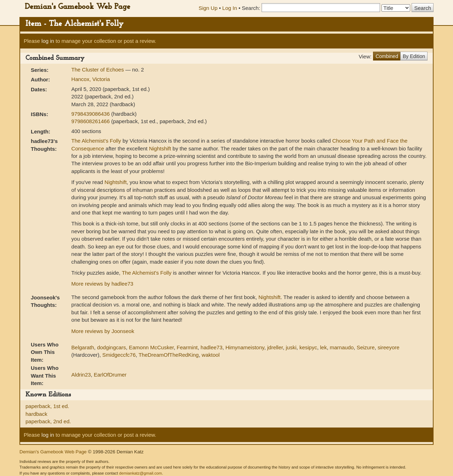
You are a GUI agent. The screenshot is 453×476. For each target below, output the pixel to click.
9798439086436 (91, 114)
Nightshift (160, 148)
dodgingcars (111, 347)
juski (291, 347)
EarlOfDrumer (110, 375)
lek (323, 347)
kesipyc (308, 347)
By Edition (414, 56)
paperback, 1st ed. (47, 406)
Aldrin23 (81, 375)
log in (48, 41)
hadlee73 (212, 347)
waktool (211, 355)
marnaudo (342, 347)
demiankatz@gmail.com (140, 473)
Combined (387, 56)
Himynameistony (245, 347)
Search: (251, 8)
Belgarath (83, 347)
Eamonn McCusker (151, 347)
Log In (230, 8)
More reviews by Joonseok (103, 331)
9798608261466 (91, 121)
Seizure (366, 347)
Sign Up (208, 8)
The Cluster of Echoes (99, 70)
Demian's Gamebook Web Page (78, 7)
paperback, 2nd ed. (48, 421)
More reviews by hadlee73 (102, 284)
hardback (36, 414)
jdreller (275, 347)
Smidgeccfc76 (119, 355)
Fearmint (187, 347)
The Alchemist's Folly (96, 141)
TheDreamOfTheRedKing (168, 355)
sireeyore (389, 347)
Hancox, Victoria (91, 79)
